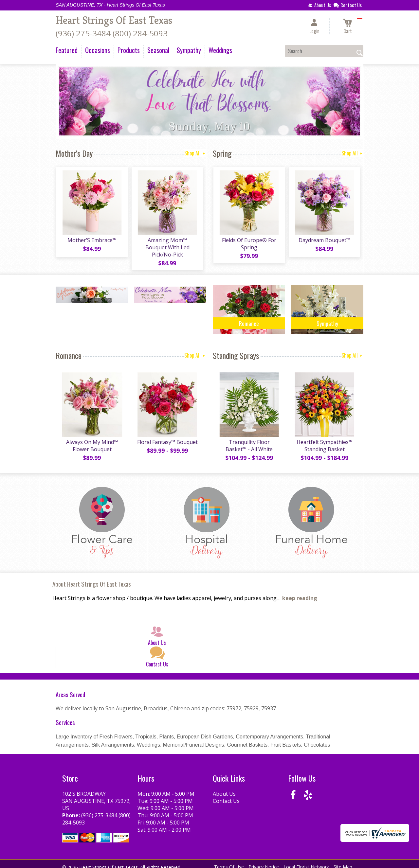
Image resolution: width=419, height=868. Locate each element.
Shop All (195, 153)
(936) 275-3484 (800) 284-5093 (112, 33)
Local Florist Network (306, 861)
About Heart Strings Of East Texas (92, 578)
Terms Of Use (229, 861)
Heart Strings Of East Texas (114, 20)
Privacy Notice (264, 861)
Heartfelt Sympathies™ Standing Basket (324, 440)
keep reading (300, 593)
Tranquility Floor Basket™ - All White (249, 440)
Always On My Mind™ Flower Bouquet (92, 440)
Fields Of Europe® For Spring (249, 244)
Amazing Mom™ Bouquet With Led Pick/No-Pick (167, 244)
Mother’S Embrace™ (92, 241)
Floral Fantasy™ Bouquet (167, 436)
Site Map (343, 861)
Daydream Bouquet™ (324, 241)
